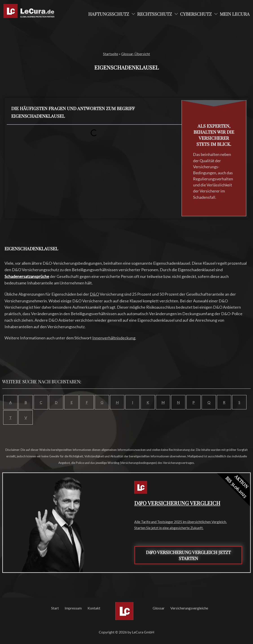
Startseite (111, 54)
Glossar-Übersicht (136, 54)
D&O (94, 294)
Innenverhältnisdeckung (114, 338)
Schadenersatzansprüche (27, 276)
